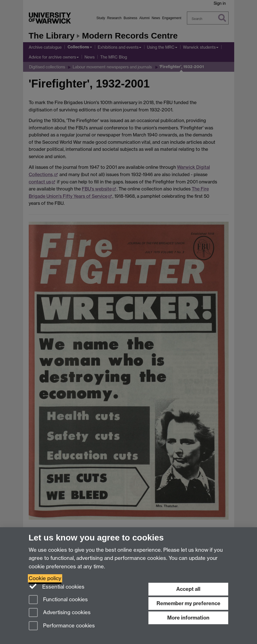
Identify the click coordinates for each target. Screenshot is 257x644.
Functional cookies (58, 600)
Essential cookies (57, 586)
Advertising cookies (60, 613)
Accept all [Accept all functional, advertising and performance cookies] (188, 589)
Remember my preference (188, 603)
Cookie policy (45, 578)
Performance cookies (62, 626)
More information (188, 618)
